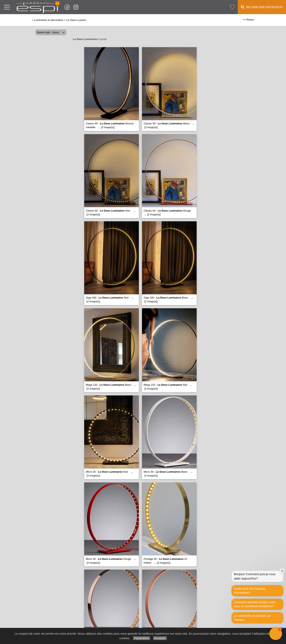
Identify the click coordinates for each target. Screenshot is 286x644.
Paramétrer (142, 638)
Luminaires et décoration (49, 20)
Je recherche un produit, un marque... (252, 618)
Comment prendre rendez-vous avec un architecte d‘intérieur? (255, 604)
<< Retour (248, 20)
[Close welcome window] (282, 571)
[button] (276, 634)
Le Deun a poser (76, 20)
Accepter (160, 638)
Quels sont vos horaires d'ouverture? (250, 591)
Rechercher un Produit (262, 7)
